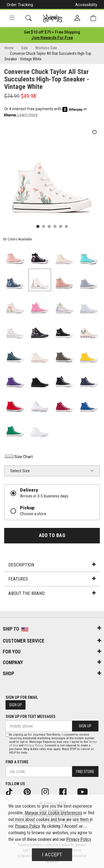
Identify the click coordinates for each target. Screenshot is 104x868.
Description (52, 565)
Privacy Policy (34, 745)
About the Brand (52, 593)
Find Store (85, 772)
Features (52, 579)
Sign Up (16, 705)
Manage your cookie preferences (53, 813)
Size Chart (18, 457)
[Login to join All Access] (52, 32)
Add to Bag (52, 535)
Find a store (17, 762)
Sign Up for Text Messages (31, 717)
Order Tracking (20, 5)
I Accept (52, 855)
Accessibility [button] (86, 5)
